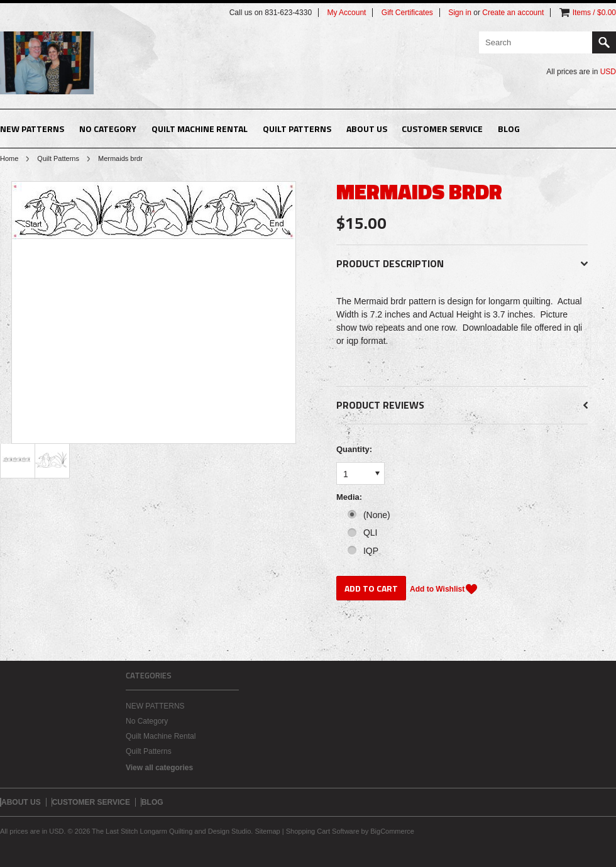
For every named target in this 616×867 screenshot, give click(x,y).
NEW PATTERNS (32, 129)
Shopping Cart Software (323, 831)
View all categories (159, 768)
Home (9, 158)
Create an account (513, 13)
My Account (346, 13)
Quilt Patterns (297, 129)
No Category (108, 129)
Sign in (460, 13)
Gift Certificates (407, 13)
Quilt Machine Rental (200, 129)
